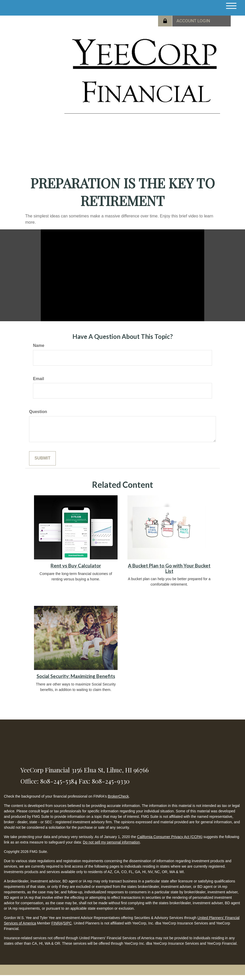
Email (39, 379)
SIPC (68, 923)
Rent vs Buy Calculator (76, 566)
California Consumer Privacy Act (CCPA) (170, 837)
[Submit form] (42, 458)
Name (39, 345)
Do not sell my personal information (111, 842)
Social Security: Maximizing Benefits (76, 676)
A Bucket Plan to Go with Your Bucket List (169, 568)
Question (38, 412)
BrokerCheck (118, 796)
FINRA (57, 923)
